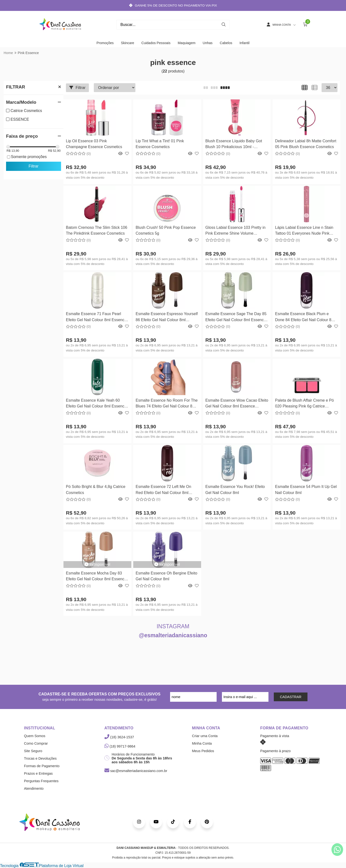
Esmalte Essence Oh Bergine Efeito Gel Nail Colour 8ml (166, 576)
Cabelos (226, 43)
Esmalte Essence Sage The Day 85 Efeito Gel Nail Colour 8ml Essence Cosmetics (236, 317)
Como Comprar (36, 743)
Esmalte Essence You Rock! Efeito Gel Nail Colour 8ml (235, 490)
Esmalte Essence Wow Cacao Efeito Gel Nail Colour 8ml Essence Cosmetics (237, 404)
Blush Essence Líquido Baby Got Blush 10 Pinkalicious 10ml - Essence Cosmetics (234, 145)
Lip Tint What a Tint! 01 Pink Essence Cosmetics (160, 144)
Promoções (105, 43)
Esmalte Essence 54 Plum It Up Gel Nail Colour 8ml (306, 490)
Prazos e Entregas (38, 773)
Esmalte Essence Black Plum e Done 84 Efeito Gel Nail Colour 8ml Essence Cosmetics (305, 317)
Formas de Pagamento (42, 766)
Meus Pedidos (203, 751)
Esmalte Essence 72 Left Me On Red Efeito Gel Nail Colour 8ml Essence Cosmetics (163, 490)
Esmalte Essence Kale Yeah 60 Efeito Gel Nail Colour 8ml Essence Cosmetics (96, 404)
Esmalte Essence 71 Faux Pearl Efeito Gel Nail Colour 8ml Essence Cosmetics (96, 317)
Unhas (208, 43)
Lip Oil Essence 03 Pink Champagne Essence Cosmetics (94, 144)
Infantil (244, 43)
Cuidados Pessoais (156, 43)
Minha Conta (202, 743)
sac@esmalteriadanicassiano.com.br (136, 771)
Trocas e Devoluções (40, 758)
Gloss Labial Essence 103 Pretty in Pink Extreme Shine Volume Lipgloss (236, 231)
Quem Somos (35, 736)
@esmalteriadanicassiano (173, 635)
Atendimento (34, 788)
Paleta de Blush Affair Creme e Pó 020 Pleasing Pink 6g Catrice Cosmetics (304, 404)
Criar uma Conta (205, 736)
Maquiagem (186, 43)
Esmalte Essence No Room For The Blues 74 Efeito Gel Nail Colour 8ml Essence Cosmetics (167, 404)
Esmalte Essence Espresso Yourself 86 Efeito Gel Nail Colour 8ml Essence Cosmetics (167, 317)
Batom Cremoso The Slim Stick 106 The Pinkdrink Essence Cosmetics (97, 230)
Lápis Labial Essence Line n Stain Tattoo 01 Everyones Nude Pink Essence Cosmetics (304, 231)
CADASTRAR (291, 697)
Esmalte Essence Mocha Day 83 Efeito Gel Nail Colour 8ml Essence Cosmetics (96, 577)
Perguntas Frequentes (41, 781)
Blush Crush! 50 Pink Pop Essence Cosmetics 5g (166, 230)
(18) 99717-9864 (120, 746)
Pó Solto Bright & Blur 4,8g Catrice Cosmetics (96, 490)
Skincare (127, 43)
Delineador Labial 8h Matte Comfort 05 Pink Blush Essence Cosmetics (306, 144)
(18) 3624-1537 (119, 737)
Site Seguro (33, 751)
